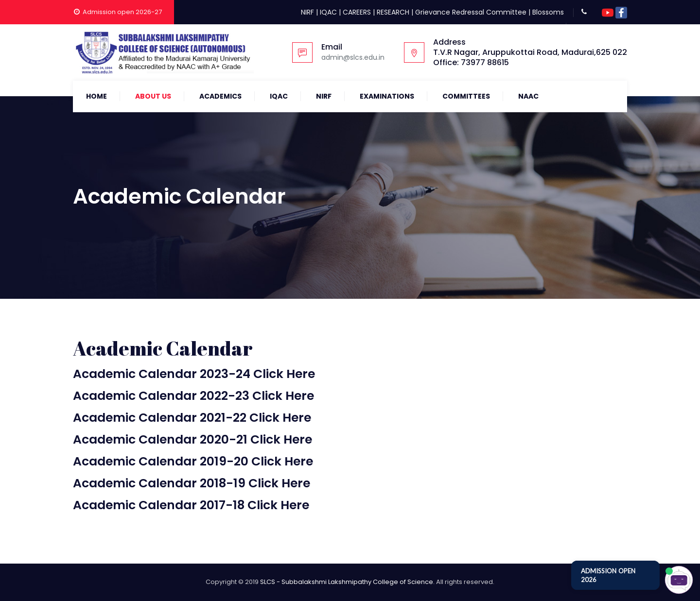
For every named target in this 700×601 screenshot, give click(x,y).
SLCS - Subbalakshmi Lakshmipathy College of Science (347, 582)
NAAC (528, 96)
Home (96, 96)
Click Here (284, 374)
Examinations (387, 96)
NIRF (307, 12)
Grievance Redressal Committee (471, 12)
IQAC (328, 12)
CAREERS (357, 12)
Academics (220, 96)
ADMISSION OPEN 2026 (608, 575)
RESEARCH (393, 12)
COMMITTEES (466, 96)
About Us (153, 96)
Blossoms (548, 12)
